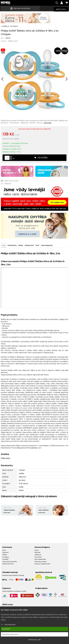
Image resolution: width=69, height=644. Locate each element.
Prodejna (6, 557)
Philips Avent (13, 41)
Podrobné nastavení (10, 634)
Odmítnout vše (34, 640)
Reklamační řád (8, 564)
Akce (4, 550)
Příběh (5, 555)
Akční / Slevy (61, 9)
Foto (37, 245)
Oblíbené (38, 555)
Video (21, 245)
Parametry (12, 245)
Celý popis (47, 123)
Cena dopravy (47, 245)
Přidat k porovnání (9, 181)
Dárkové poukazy (41, 562)
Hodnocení (29, 245)
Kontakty (5, 559)
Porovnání (38, 557)
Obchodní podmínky (10, 562)
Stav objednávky (40, 559)
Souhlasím (6, 629)
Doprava (5, 553)
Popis (4, 245)
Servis (37, 550)
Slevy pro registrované (42, 564)
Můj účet (37, 553)
